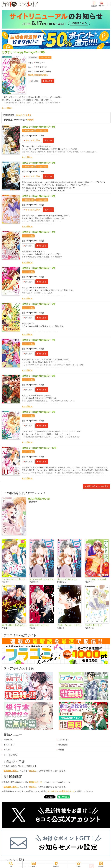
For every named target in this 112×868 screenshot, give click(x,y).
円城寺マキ (40, 63)
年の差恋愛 (63, 745)
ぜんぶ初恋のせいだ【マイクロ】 (14, 579)
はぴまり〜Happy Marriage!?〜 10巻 (39, 448)
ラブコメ (7, 750)
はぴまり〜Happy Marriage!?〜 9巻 (38, 412)
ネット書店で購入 (11, 755)
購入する (48, 140)
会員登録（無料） (11, 771)
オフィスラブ (9, 745)
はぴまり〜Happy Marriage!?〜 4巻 (38, 232)
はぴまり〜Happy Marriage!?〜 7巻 (38, 340)
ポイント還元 (46, 57)
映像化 (61, 750)
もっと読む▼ (7, 108)
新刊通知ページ (35, 782)
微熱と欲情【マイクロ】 (40, 625)
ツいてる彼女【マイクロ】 (96, 579)
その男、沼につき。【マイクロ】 (70, 625)
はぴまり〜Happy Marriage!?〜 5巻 (38, 268)
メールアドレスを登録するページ (61, 791)
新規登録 (94, 4)
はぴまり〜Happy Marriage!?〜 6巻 (38, 304)
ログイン (101, 4)
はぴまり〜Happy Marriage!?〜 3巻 (38, 196)
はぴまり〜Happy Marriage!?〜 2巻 (38, 163)
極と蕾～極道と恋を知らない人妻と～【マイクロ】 (14, 625)
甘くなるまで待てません (67, 579)
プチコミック (41, 67)
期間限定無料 (29, 131)
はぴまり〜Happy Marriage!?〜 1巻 (38, 127)
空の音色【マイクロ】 (94, 625)
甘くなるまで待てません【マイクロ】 (42, 579)
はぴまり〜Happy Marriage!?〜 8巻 (38, 376)
